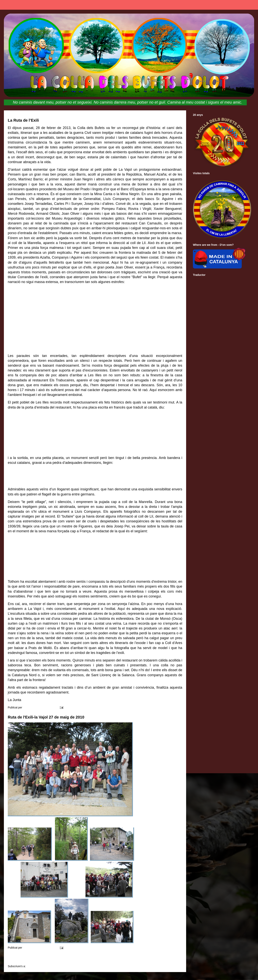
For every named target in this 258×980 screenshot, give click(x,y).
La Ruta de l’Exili (23, 120)
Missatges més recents (27, 958)
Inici (96, 958)
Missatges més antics (164, 958)
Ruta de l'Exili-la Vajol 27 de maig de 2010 (46, 717)
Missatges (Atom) (37, 966)
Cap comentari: (46, 707)
